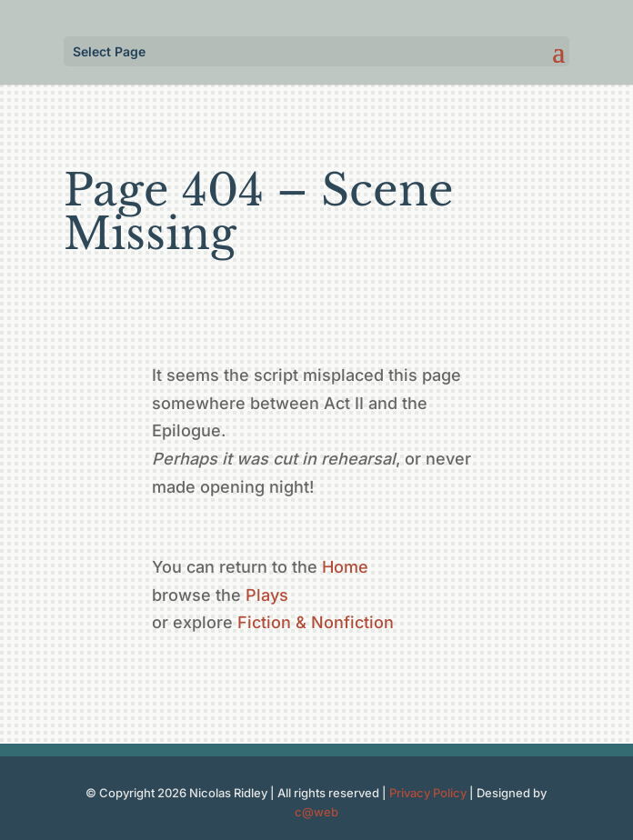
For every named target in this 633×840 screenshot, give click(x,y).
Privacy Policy (428, 793)
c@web (316, 812)
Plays (267, 595)
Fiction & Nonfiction (316, 622)
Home (345, 567)
